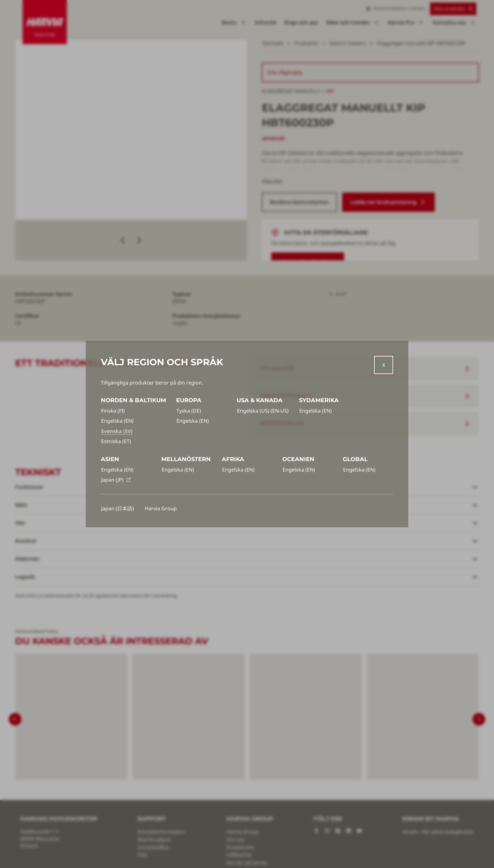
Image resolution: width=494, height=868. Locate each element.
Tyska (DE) (189, 411)
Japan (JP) (116, 480)
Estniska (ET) (116, 441)
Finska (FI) (113, 411)
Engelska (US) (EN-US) (263, 411)
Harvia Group (161, 508)
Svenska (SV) (117, 431)
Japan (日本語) (118, 508)
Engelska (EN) (117, 421)
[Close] (384, 365)
